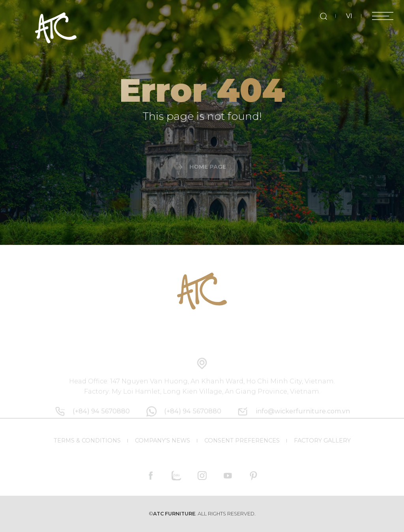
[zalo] (177, 476)
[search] (323, 16)
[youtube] (227, 476)
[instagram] (202, 476)
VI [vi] (349, 16)
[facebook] (151, 476)
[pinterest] (253, 476)
